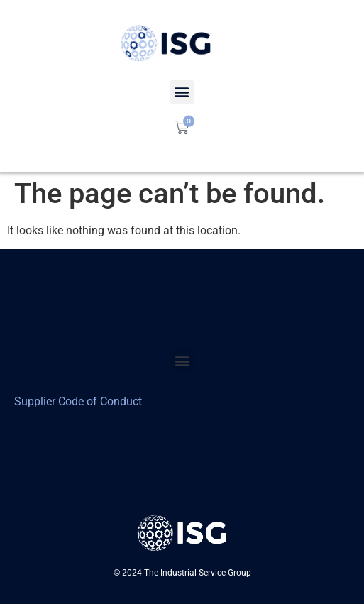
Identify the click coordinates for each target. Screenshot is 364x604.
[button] (182, 360)
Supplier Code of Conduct (78, 401)
